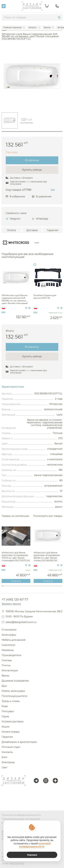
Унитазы (7, 660)
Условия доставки (13, 722)
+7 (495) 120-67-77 (15, 600)
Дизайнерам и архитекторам (19, 742)
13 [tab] (21, 588)
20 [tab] (31, 588)
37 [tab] (57, 588)
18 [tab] (28, 588)
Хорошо (32, 855)
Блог (5, 757)
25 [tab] (39, 588)
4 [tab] (7, 588)
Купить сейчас (32, 170)
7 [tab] (12, 588)
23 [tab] (36, 588)
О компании (9, 630)
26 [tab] (40, 588)
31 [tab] (48, 588)
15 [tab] (24, 588)
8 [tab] (13, 588)
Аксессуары (9, 635)
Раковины (8, 650)
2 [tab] (4, 588)
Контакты (7, 752)
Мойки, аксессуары (13, 691)
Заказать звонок (11, 604)
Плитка (6, 665)
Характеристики (13, 387)
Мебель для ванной (14, 640)
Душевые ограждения (15, 681)
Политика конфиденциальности (21, 815)
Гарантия (53, 230)
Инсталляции (10, 671)
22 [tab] (34, 588)
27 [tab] (42, 588)
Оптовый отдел (11, 747)
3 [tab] (5, 588)
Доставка (32, 230)
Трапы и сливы (11, 701)
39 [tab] (60, 588)
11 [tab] (18, 588)
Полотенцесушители (15, 696)
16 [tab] (25, 588)
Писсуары (8, 711)
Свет (5, 767)
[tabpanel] (10, 120)
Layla (37, 243)
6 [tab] (10, 588)
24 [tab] (37, 588)
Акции (6, 727)
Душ (4, 686)
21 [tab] (33, 588)
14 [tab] (22, 588)
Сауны (5, 716)
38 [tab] (59, 588)
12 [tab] (19, 588)
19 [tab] (30, 588)
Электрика (8, 762)
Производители (11, 655)
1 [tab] (32, 132)
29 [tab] (45, 588)
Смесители (8, 645)
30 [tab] (46, 588)
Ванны (5, 676)
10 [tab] (16, 588)
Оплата (11, 230)
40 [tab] (62, 588)
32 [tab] (49, 588)
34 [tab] (52, 588)
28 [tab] (43, 588)
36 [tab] (56, 588)
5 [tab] (8, 588)
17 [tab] (27, 588)
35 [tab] (54, 588)
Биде (5, 706)
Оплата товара (11, 732)
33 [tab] (51, 588)
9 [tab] (15, 588)
